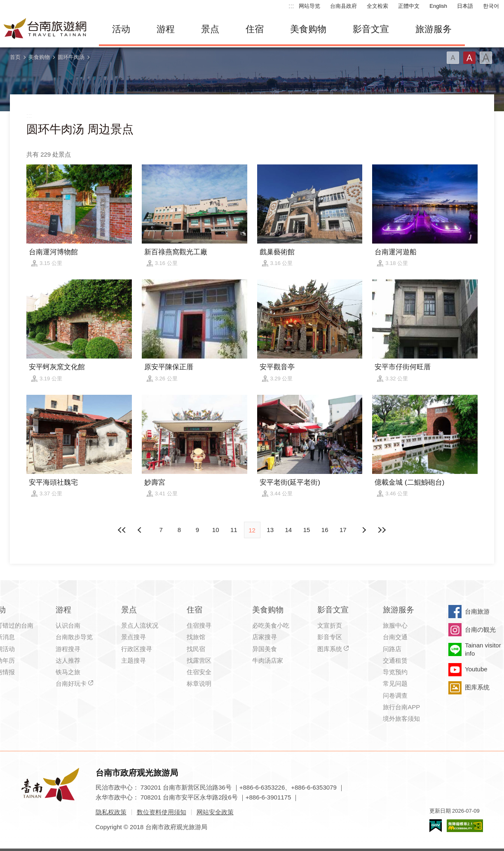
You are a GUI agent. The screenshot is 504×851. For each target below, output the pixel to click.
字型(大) (486, 58)
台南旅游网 (45, 29)
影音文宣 (371, 29)
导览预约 (395, 672)
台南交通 (395, 637)
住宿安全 (199, 672)
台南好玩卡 (71, 683)
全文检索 (377, 6)
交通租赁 (395, 660)
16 (325, 530)
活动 (121, 29)
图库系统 (330, 649)
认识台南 (68, 625)
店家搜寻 (265, 637)
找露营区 (199, 660)
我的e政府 (436, 826)
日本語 (465, 6)
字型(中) (469, 58)
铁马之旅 (68, 672)
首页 (15, 57)
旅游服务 (434, 29)
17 (343, 530)
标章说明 (199, 683)
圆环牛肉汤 (71, 57)
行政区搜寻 (137, 649)
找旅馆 (196, 637)
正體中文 (409, 6)
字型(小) (453, 58)
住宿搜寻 (199, 625)
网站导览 (309, 6)
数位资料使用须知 (162, 812)
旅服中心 (395, 625)
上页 (363, 530)
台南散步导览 (74, 637)
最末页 (382, 530)
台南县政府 (343, 6)
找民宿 (196, 649)
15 (307, 530)
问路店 (392, 649)
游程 (166, 29)
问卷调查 (395, 695)
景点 (210, 29)
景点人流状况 (140, 625)
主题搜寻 (134, 660)
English (438, 6)
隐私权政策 (111, 812)
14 (289, 530)
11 (234, 530)
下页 (141, 530)
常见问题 (395, 683)
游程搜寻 (68, 649)
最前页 (122, 530)
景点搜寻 (134, 637)
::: (291, 6)
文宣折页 (330, 625)
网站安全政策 (215, 812)
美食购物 (308, 29)
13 (270, 530)
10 (216, 530)
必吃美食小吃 (271, 625)
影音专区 (330, 637)
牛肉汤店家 (268, 660)
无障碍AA (465, 826)
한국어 (491, 6)
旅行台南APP (401, 707)
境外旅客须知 (401, 719)
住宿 (255, 29)
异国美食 (265, 649)
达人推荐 (68, 660)
